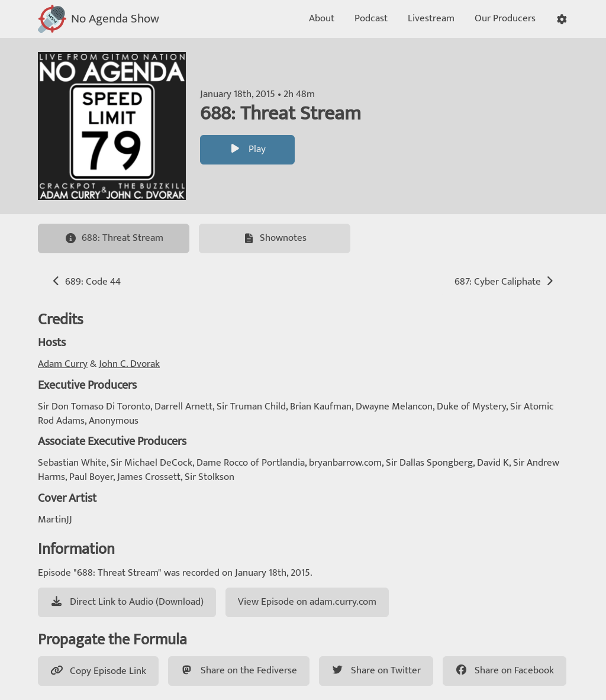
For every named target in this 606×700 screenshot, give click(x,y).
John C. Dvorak (129, 364)
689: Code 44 (86, 282)
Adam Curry (63, 364)
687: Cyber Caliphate (505, 282)
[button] (562, 19)
